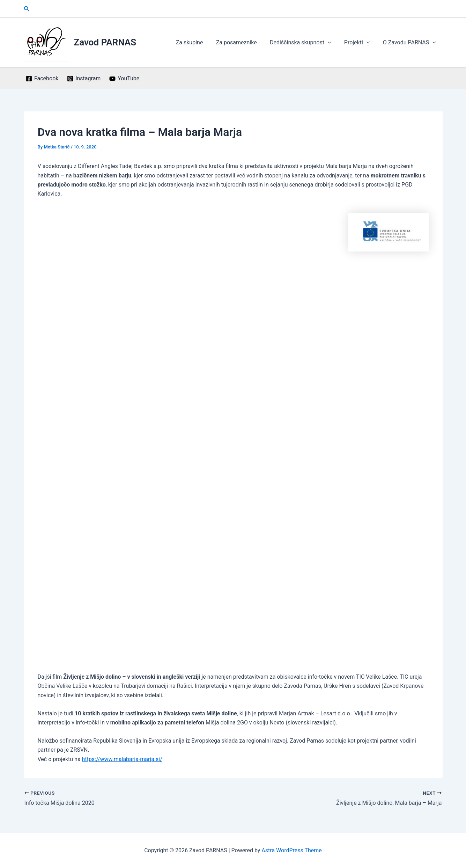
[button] (27, 9)
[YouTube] (124, 79)
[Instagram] (84, 79)
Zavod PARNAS (105, 42)
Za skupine (198, 42)
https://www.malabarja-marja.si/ (122, 759)
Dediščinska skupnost (305, 43)
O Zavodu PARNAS (410, 43)
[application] (332, 43)
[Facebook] (42, 79)
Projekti (360, 43)
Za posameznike (243, 42)
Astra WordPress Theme (291, 850)
